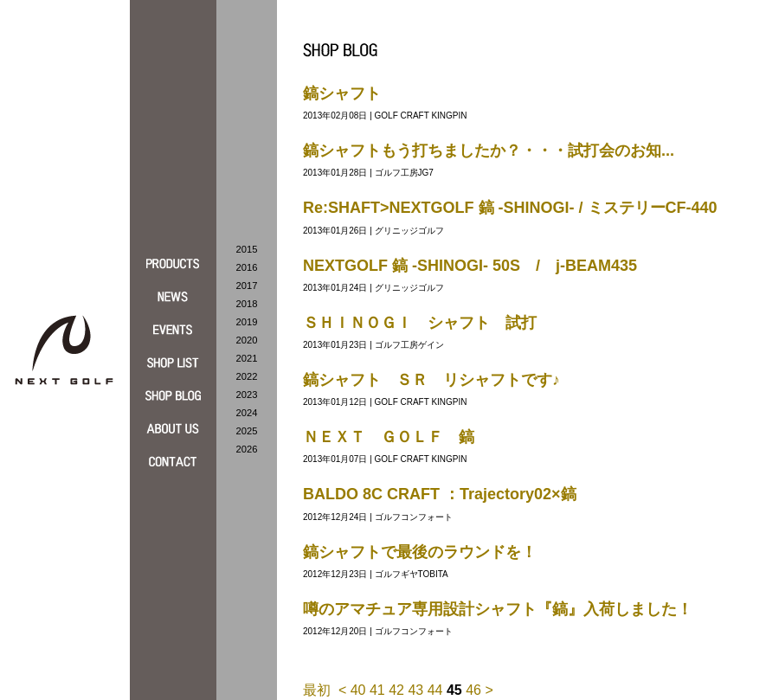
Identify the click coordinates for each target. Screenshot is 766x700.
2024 (247, 413)
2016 (247, 267)
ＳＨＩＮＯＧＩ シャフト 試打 (420, 323)
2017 (247, 286)
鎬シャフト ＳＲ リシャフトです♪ (431, 380)
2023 (247, 395)
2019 (247, 322)
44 (435, 690)
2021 (247, 358)
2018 (247, 304)
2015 (247, 249)
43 (415, 690)
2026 (247, 449)
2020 (247, 340)
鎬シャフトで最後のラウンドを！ (420, 552)
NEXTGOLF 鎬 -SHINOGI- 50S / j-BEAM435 (470, 266)
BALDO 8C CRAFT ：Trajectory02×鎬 (440, 494)
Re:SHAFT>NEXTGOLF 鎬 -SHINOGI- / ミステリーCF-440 (510, 208)
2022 (247, 376)
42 (396, 690)
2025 (247, 431)
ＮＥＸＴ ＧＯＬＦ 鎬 (389, 437)
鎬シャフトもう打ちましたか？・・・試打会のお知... (489, 151)
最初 (317, 690)
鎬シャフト (342, 93)
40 (358, 690)
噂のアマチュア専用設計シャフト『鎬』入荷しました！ (498, 609)
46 (473, 690)
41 (377, 690)
